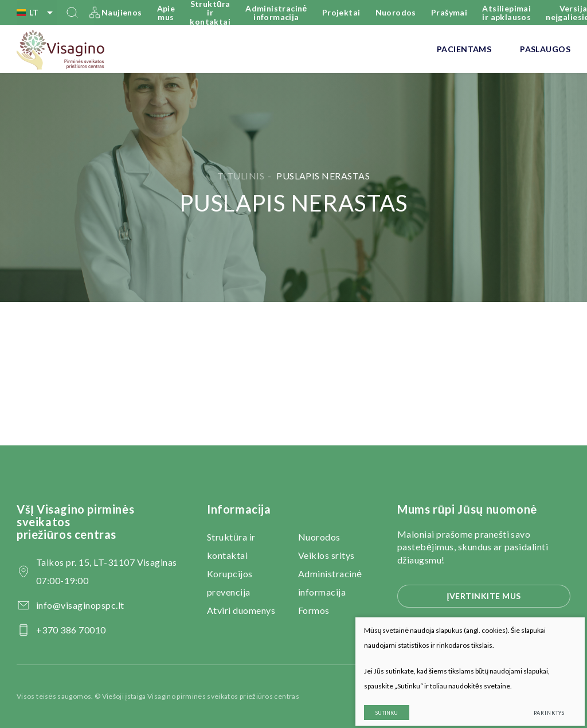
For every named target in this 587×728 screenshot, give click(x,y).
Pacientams (464, 49)
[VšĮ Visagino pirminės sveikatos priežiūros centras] (61, 49)
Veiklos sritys (326, 555)
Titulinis (241, 176)
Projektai (341, 12)
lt (37, 13)
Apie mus (166, 13)
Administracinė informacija (276, 13)
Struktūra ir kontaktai (210, 13)
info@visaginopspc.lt (80, 605)
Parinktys (540, 704)
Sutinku (377, 704)
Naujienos (122, 12)
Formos (314, 610)
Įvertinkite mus (484, 596)
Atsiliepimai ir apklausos (506, 13)
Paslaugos (545, 49)
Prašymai (449, 12)
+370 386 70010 (71, 630)
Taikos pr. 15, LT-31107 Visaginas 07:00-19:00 (107, 571)
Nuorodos (396, 12)
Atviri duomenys (241, 610)
